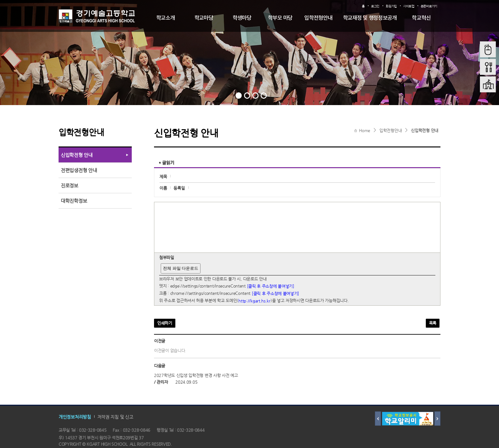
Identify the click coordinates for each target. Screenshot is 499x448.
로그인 (375, 6)
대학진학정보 (74, 201)
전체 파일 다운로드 (181, 268)
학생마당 (242, 18)
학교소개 (166, 18)
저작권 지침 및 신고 (115, 416)
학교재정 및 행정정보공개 (370, 18)
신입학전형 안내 (425, 130)
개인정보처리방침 (75, 416)
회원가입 (391, 6)
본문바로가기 (429, 6)
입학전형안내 (318, 18)
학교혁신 (421, 18)
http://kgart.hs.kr (254, 301)
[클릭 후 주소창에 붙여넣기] (271, 286)
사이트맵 (409, 6)
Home (365, 130)
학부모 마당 (280, 18)
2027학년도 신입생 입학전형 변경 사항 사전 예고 (196, 375)
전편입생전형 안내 (79, 170)
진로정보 (70, 185)
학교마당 (204, 18)
